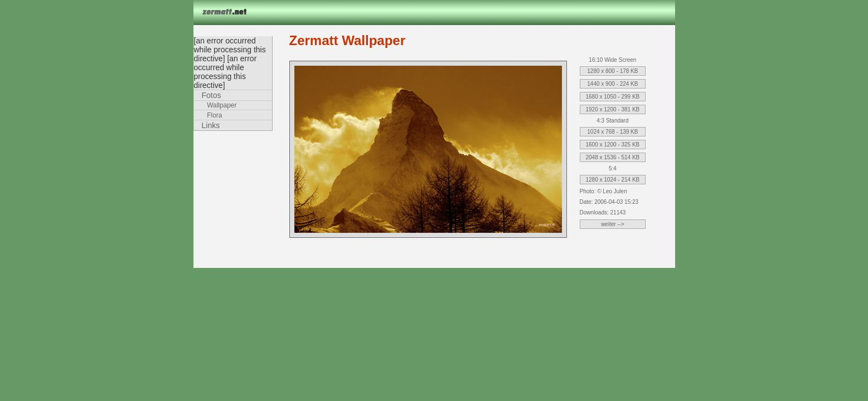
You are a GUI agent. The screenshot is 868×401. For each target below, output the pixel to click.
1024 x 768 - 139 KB (612, 132)
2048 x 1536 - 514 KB (613, 157)
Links (211, 125)
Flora (214, 115)
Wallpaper (222, 105)
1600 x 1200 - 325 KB (613, 145)
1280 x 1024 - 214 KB (613, 180)
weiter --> (613, 224)
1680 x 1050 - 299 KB (613, 97)
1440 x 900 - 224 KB (612, 84)
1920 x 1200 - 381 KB (613, 109)
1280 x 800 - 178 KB (612, 71)
